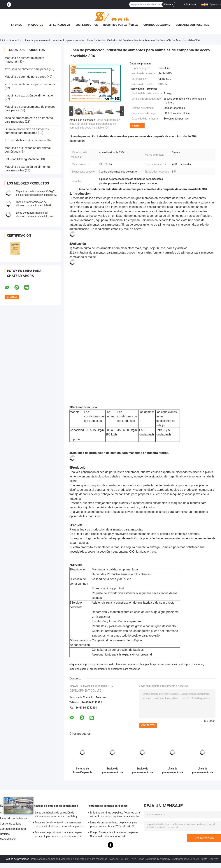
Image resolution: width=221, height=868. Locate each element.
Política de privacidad (17, 859)
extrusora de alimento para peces (26, 69)
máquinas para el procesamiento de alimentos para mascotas (105, 669)
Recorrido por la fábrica (121, 25)
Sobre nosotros (87, 25)
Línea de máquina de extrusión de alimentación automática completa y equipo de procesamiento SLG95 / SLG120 (60, 815)
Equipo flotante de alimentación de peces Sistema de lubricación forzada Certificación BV (114, 835)
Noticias (5, 834)
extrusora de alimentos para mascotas (30, 84)
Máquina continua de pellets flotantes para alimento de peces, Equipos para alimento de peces (115, 815)
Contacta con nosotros (192, 25)
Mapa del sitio (8, 839)
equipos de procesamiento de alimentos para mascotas (112, 664)
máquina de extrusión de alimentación (30, 95)
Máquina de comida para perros (25, 77)
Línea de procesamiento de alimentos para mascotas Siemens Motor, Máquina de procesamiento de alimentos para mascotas (173, 771)
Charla (136, 126)
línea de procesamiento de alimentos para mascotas (54, 40)
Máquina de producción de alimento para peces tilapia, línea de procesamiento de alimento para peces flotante (59, 835)
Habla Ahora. (189, 4)
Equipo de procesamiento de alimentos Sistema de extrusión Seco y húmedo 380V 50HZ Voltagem (142, 771)
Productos (36, 25)
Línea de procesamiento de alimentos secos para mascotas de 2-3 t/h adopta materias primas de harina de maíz (202, 771)
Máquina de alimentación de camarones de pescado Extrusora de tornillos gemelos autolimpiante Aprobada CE (60, 825)
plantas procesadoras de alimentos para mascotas (174, 664)
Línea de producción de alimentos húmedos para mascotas (27, 131)
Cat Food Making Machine (22, 159)
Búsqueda (168, 4)
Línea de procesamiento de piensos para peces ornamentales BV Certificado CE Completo (114, 825)
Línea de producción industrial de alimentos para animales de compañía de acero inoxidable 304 (95, 124)
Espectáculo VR (59, 25)
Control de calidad (157, 25)
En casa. (17, 25)
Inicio (3, 40)
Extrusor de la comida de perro (25, 140)
